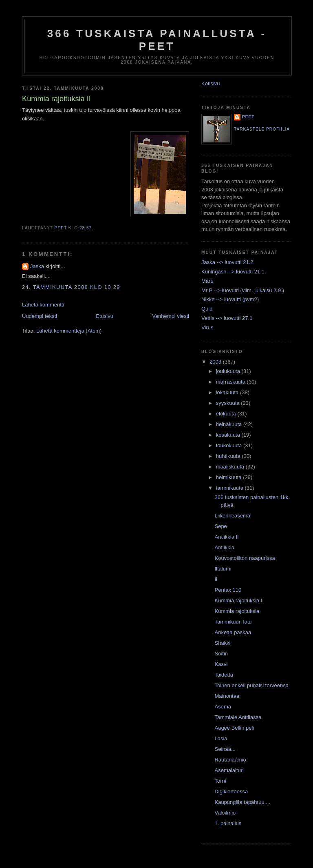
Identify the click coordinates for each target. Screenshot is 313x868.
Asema (223, 707)
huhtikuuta (229, 456)
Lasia (221, 738)
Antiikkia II (226, 537)
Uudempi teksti (40, 316)
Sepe (220, 526)
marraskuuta (231, 382)
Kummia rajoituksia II (239, 600)
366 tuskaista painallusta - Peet (157, 40)
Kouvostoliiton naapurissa (245, 558)
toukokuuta (230, 445)
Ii (216, 579)
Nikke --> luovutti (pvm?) (230, 299)
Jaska (37, 266)
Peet (248, 117)
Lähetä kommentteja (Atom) (69, 331)
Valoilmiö (225, 813)
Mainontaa (227, 696)
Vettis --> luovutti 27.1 (227, 318)
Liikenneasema (232, 516)
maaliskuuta (231, 467)
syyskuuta (228, 403)
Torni (220, 781)
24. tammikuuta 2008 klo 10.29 (71, 287)
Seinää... (225, 749)
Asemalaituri (229, 770)
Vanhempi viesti (171, 316)
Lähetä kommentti (43, 305)
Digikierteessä (231, 791)
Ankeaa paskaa (233, 632)
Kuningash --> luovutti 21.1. (234, 272)
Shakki (222, 643)
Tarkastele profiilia (262, 129)
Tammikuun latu (233, 622)
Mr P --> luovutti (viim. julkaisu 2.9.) (243, 290)
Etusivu (105, 316)
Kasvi (221, 664)
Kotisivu (211, 83)
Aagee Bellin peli (234, 728)
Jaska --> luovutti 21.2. (228, 262)
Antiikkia (224, 547)
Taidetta (224, 675)
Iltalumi (223, 569)
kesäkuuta (229, 435)
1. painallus (228, 823)
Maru (207, 281)
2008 (216, 362)
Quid (207, 309)
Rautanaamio (230, 760)
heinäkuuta (230, 424)
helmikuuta (229, 477)
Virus (207, 327)
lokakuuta (228, 392)
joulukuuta (229, 371)
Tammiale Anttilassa (238, 717)
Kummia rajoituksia (237, 611)
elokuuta (227, 414)
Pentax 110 (228, 590)
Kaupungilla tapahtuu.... (242, 802)
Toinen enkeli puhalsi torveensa (251, 685)
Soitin (221, 654)
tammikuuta (230, 488)
